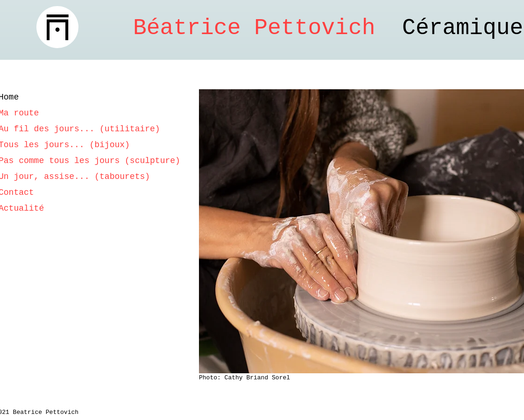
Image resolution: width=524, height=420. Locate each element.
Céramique (328, 28)
